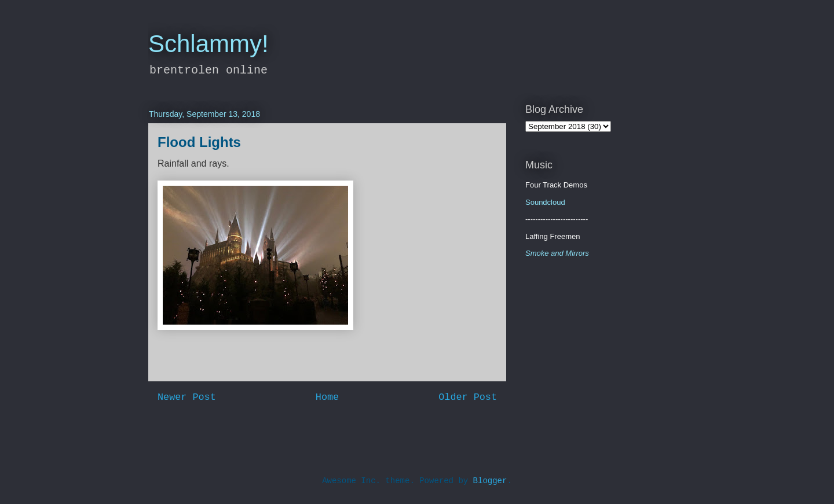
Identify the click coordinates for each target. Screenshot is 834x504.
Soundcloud (545, 202)
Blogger (490, 481)
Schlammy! (209, 44)
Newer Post (187, 397)
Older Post (468, 397)
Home (327, 397)
